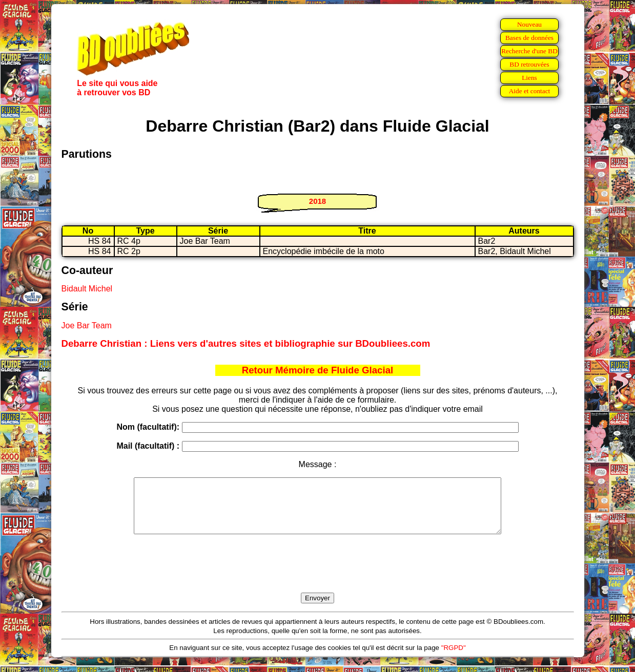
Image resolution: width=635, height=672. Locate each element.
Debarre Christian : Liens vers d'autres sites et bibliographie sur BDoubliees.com (246, 343)
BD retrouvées (529, 64)
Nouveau (529, 24)
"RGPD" (454, 658)
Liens (529, 78)
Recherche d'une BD (529, 51)
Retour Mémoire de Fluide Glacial (317, 370)
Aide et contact (530, 91)
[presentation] (318, 575)
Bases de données (529, 38)
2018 (317, 201)
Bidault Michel (87, 289)
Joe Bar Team (87, 325)
